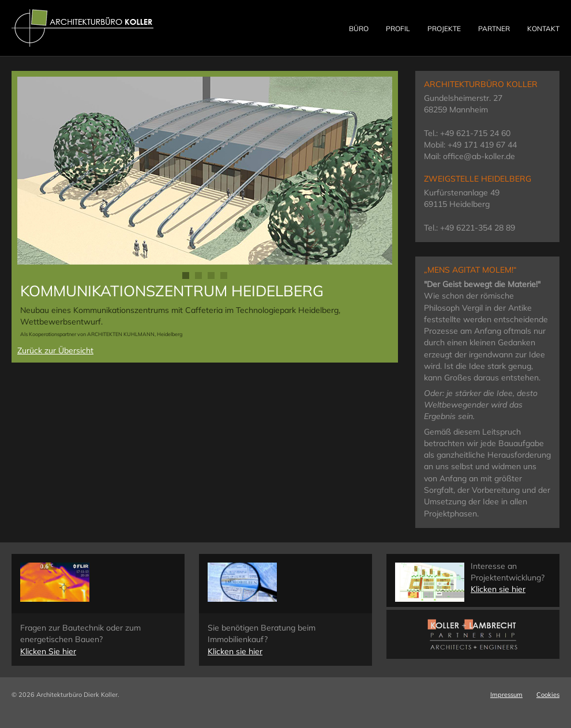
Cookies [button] (548, 695)
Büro (359, 29)
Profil (398, 29)
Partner (494, 29)
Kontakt (543, 29)
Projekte (444, 29)
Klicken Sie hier (48, 651)
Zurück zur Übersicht (55, 350)
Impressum (506, 695)
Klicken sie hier (235, 651)
